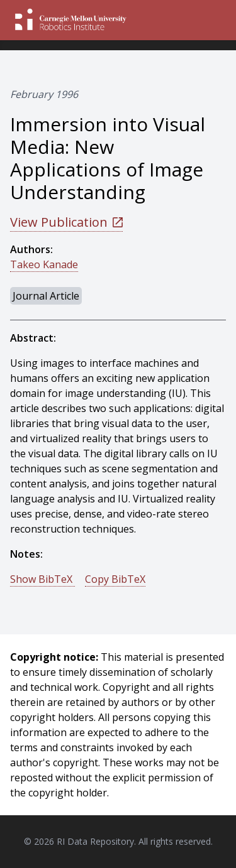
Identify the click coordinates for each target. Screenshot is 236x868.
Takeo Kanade (44, 264)
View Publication (66, 222)
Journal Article (46, 296)
